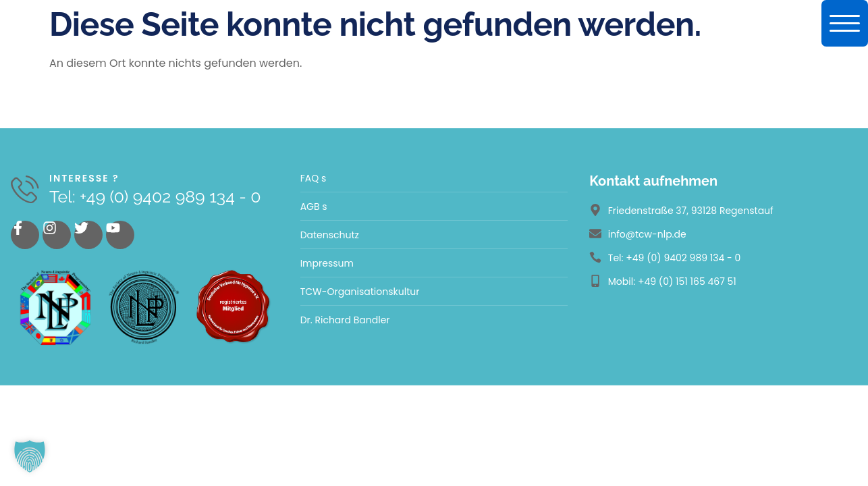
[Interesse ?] (25, 190)
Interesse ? (85, 178)
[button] (30, 456)
